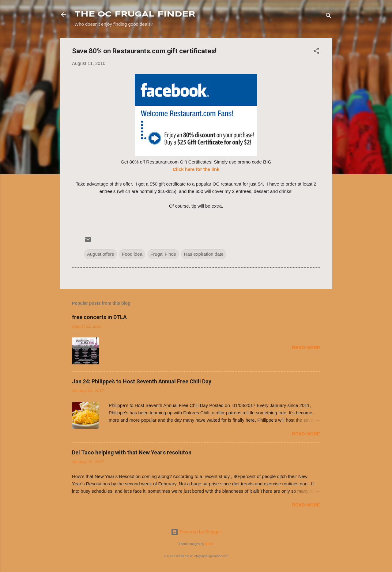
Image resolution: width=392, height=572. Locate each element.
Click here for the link (196, 169)
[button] (316, 52)
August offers (100, 254)
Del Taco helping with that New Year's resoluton (132, 452)
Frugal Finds (163, 254)
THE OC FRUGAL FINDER (135, 15)
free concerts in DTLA (99, 317)
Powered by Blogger (196, 532)
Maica (209, 544)
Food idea (132, 254)
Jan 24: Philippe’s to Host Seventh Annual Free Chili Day (142, 381)
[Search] (329, 17)
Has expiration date (204, 254)
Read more (306, 347)
